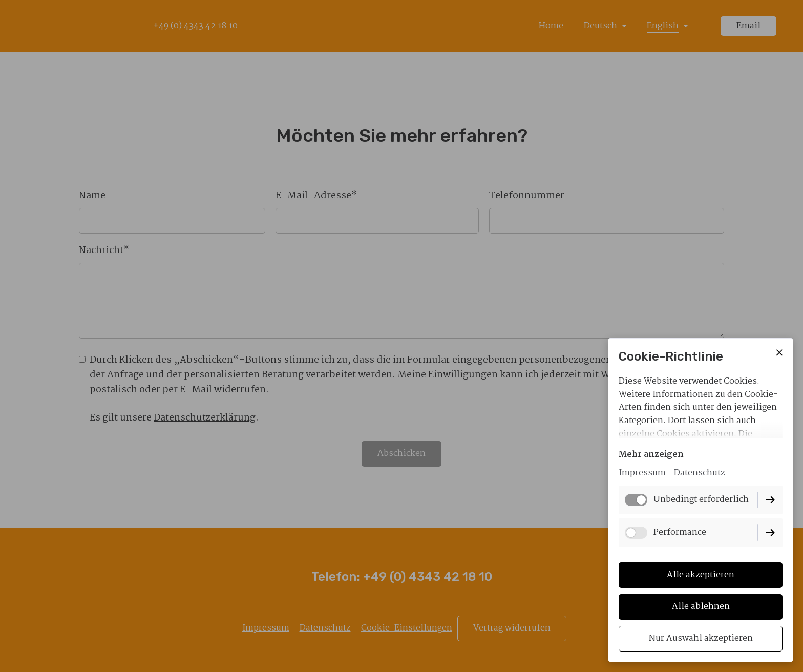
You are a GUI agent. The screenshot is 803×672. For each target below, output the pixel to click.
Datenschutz (700, 473)
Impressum (642, 473)
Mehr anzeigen (651, 455)
